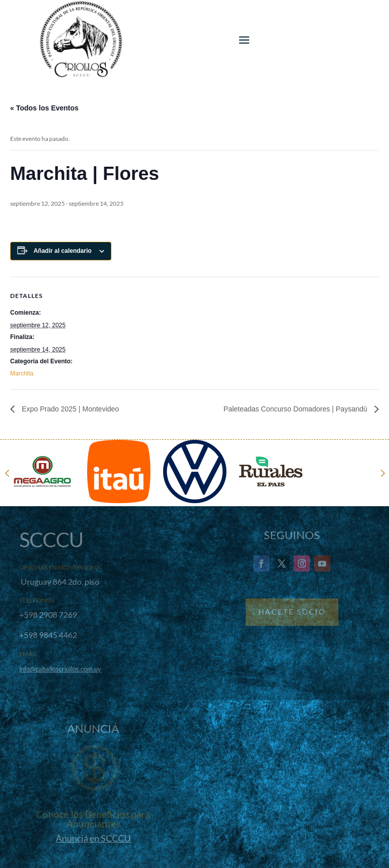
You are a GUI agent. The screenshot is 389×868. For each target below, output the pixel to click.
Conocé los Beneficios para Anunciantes (93, 819)
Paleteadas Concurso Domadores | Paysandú (296, 409)
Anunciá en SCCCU (93, 838)
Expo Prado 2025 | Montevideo (69, 409)
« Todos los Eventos (44, 108)
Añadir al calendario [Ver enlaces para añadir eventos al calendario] (63, 251)
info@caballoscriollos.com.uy (60, 669)
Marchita (22, 373)
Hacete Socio (292, 612)
